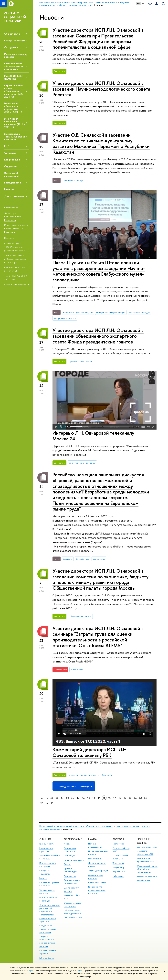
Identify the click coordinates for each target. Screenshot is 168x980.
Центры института (15, 40)
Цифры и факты (47, 844)
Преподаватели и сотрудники (48, 865)
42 (88, 798)
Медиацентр (119, 867)
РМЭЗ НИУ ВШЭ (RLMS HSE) (13, 77)
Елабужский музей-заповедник (78, 312)
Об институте (12, 34)
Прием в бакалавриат (74, 860)
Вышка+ (67, 864)
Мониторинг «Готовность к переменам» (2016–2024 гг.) (13, 108)
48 (120, 798)
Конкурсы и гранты (97, 882)
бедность (68, 559)
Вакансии (9, 189)
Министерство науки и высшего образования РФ (147, 851)
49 (125, 798)
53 (145, 798)
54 (42, 803)
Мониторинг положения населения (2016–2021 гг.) (15, 123)
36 (57, 798)
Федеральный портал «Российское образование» (147, 869)
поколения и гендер (73, 180)
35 (52, 798)
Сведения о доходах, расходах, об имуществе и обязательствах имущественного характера (49, 913)
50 (130, 798)
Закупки (43, 878)
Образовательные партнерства (73, 905)
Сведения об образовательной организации (48, 929)
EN (143, 3)
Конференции (12, 160)
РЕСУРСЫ (118, 839)
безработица (83, 559)
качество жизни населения (82, 463)
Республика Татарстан (65, 318)
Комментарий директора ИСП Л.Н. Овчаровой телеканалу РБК (90, 752)
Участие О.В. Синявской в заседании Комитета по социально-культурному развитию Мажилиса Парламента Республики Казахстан (101, 143)
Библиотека (118, 844)
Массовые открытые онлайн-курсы (147, 878)
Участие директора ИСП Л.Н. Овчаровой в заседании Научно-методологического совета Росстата (101, 89)
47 (115, 798)
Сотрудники (11, 47)
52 (140, 798)
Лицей (67, 844)
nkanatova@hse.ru (20, 284)
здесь (31, 971)
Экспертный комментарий (12, 174)
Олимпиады (69, 856)
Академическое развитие (96, 877)
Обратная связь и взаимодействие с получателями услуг (73, 914)
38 (67, 798)
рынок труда (99, 559)
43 (94, 798)
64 (52, 803)
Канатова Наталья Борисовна (13, 230)
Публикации (118, 876)
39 (73, 798)
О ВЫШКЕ (45, 839)
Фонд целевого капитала (47, 892)
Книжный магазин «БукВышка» (121, 857)
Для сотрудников (14, 196)
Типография (118, 863)
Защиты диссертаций (98, 871)
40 (78, 798)
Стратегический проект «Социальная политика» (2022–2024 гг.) (14, 91)
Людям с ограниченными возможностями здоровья (47, 941)
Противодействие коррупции (48, 899)
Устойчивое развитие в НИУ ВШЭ (50, 857)
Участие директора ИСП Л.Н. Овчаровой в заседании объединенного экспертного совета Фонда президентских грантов (98, 336)
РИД (7, 146)
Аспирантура (70, 876)
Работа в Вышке (47, 958)
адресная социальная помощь (84, 775)
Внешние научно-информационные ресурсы (97, 890)
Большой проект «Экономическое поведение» (14, 66)
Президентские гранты (80, 361)
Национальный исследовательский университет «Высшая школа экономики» (76, 826)
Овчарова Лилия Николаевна (13, 218)
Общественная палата (80, 616)
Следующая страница (74, 786)
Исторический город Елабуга (111, 312)
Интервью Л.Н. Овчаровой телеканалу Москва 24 (93, 436)
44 (99, 798)
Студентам (10, 166)
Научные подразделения (127, 826)
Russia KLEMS (77, 670)
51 (135, 798)
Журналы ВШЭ (120, 872)
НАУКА (92, 839)
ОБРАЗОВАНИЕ (73, 839)
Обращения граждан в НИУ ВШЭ (49, 884)
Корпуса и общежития (45, 872)
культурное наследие (139, 312)
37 (62, 798)
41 (83, 798)
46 (109, 798)
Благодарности (13, 183)
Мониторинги (95, 859)
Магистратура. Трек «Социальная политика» (15, 137)
